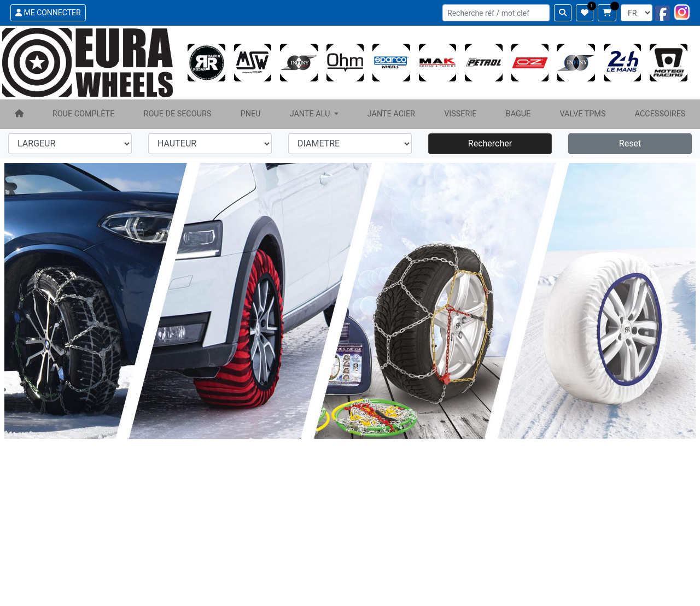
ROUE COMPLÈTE (84, 114)
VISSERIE (460, 114)
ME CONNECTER (48, 13)
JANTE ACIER (391, 114)
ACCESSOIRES (660, 114)
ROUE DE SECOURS (178, 114)
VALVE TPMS (582, 114)
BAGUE (518, 114)
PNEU (251, 114)
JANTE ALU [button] (311, 114)
